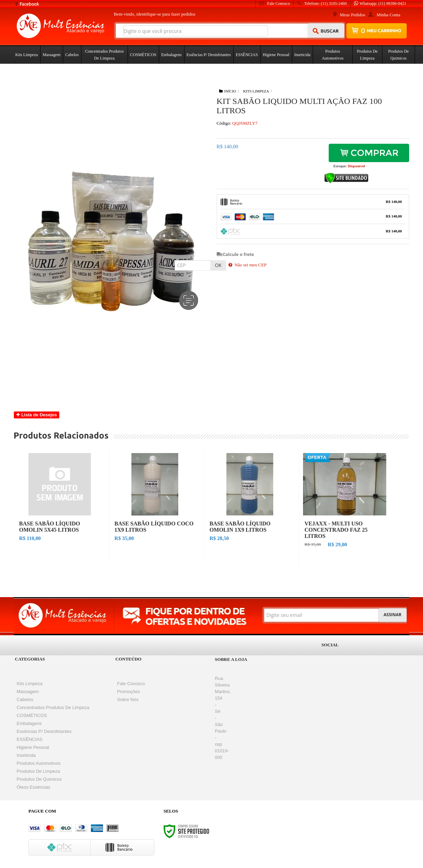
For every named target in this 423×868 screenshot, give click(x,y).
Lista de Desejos (37, 415)
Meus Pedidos (352, 15)
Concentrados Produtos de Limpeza (53, 707)
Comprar (369, 154)
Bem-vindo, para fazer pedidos (154, 14)
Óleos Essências (33, 787)
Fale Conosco (275, 3)
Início (228, 91)
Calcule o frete (238, 254)
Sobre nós (128, 699)
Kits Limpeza (256, 91)
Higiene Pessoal (33, 747)
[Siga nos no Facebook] (24, 8)
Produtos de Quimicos (39, 779)
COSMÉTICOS (32, 715)
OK (218, 265)
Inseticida (26, 755)
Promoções (129, 692)
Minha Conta (388, 15)
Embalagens (29, 723)
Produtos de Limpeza (38, 771)
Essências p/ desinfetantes (44, 731)
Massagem (28, 692)
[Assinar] (392, 615)
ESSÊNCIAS (29, 739)
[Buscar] (326, 30)
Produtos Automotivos (38, 763)
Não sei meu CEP (248, 265)
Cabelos (25, 699)
